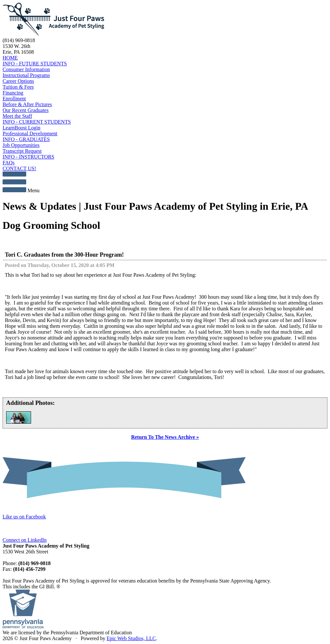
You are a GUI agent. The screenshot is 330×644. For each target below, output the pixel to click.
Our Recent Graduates (26, 110)
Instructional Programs (26, 75)
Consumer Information (26, 69)
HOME (10, 58)
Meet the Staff (17, 116)
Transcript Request (22, 151)
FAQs (9, 163)
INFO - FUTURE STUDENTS (35, 64)
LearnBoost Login (22, 128)
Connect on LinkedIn (25, 540)
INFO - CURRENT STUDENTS (37, 122)
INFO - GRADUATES (26, 139)
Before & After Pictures (27, 104)
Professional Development (30, 133)
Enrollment (14, 99)
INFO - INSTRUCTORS (28, 157)
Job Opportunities (21, 145)
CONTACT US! (19, 168)
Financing (13, 93)
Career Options (18, 81)
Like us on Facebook (24, 517)
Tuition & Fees (18, 87)
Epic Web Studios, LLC (131, 638)
